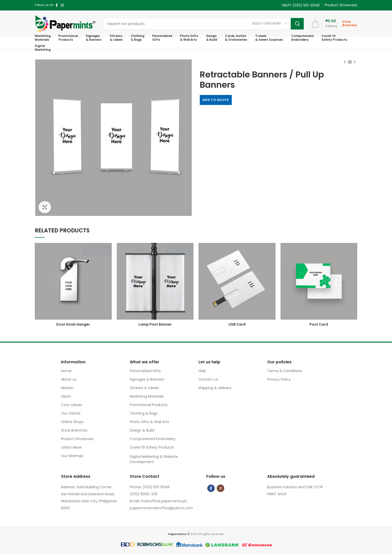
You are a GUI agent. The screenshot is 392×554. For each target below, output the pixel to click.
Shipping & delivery (215, 388)
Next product (355, 62)
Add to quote (216, 100)
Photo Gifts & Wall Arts (149, 422)
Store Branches (74, 430)
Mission (67, 388)
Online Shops (72, 422)
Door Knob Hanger (73, 324)
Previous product (345, 62)
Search (297, 24)
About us (69, 379)
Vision (66, 396)
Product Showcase (77, 439)
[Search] (204, 24)
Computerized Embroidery (153, 439)
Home (66, 371)
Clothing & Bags (144, 413)
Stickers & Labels (144, 388)
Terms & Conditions (285, 371)
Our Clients (71, 413)
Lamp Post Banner (155, 324)
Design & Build (142, 430)
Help (202, 371)
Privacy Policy (279, 379)
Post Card (319, 324)
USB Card (237, 324)
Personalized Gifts (145, 371)
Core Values (71, 405)
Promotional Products (149, 405)
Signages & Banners (147, 379)
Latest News (71, 447)
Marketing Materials (147, 396)
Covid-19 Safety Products (152, 447)
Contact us (208, 379)
